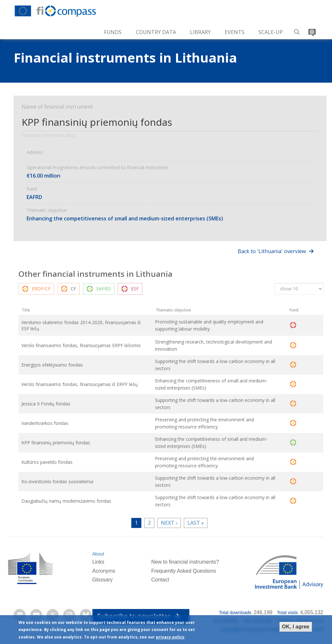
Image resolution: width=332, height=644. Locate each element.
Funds (113, 32)
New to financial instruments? (185, 563)
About (98, 555)
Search (297, 30)
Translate (311, 30)
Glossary (102, 581)
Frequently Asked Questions (184, 572)
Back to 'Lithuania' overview (272, 251)
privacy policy (170, 637)
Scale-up (271, 32)
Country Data (156, 32)
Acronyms (104, 572)
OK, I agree (296, 627)
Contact (160, 581)
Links (98, 563)
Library (200, 32)
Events (235, 32)
